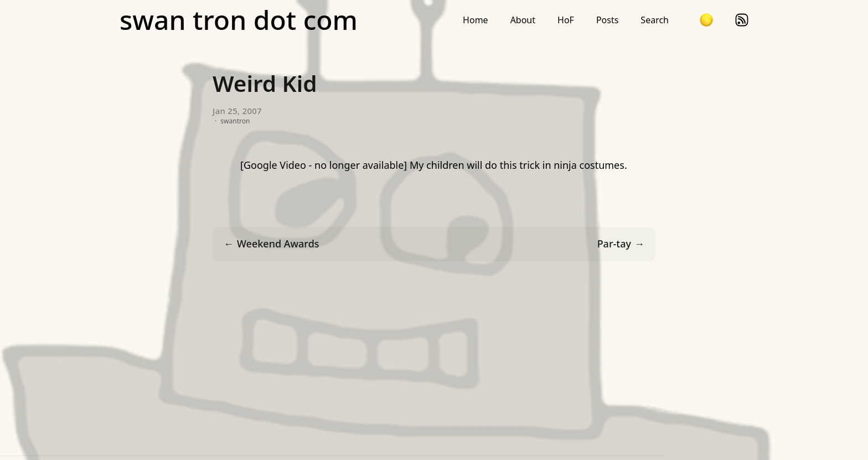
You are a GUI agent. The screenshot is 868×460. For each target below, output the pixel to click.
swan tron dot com (239, 20)
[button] (706, 20)
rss (742, 20)
